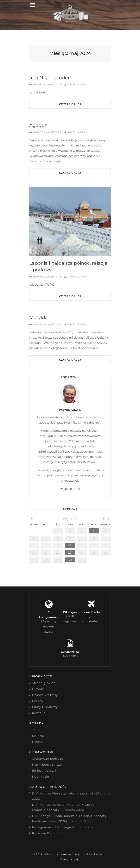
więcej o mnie (70, 489)
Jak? (36, 730)
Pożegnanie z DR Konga (52, 827)
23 (70, 553)
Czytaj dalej (70, 104)
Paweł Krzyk (77, 84)
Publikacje (41, 777)
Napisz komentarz (47, 84)
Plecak (37, 742)
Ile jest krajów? (44, 771)
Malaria (38, 736)
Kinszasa (39, 833)
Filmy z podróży (45, 707)
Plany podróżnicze (47, 765)
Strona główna (44, 683)
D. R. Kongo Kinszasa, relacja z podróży (64, 793)
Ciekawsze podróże (48, 759)
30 (70, 560)
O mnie (38, 689)
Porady (38, 701)
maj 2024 (70, 519)
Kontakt (38, 713)
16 (70, 545)
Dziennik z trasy (45, 695)
